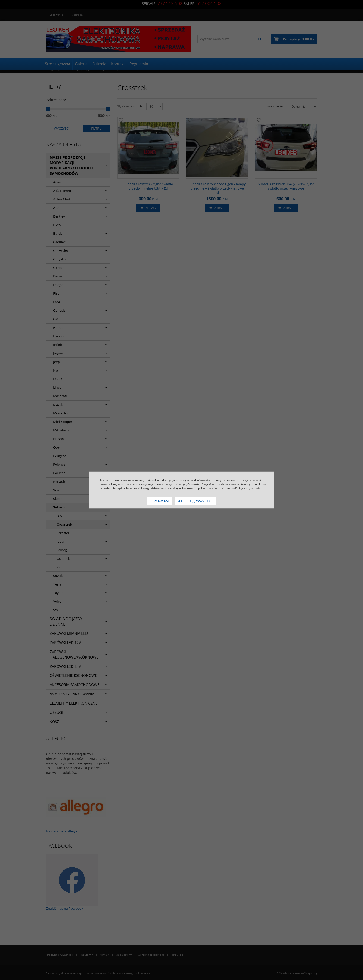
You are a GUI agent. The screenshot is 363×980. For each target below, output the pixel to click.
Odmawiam (159, 501)
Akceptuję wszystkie (196, 501)
